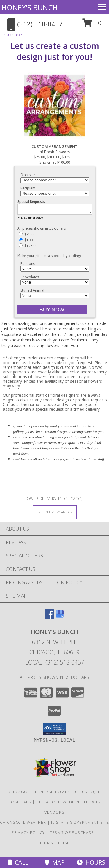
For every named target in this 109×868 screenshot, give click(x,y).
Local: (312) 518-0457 (55, 664)
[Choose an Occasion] (55, 180)
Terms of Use (55, 844)
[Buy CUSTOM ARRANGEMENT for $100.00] (52, 312)
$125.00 (28, 248)
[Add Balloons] (55, 271)
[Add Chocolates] (55, 284)
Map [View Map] (55, 862)
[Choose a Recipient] (55, 193)
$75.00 (27, 236)
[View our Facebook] (49, 618)
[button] (92, 25)
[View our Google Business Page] (60, 618)
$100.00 (28, 242)
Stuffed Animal (32, 292)
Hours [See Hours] (91, 862)
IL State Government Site (80, 824)
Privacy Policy (28, 834)
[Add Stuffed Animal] (55, 297)
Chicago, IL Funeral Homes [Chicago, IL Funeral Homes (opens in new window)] (40, 793)
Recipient (28, 188)
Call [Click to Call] (18, 862)
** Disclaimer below (30, 219)
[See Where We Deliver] (55, 514)
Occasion (28, 175)
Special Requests (31, 202)
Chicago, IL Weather (23, 824)
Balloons (28, 265)
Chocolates (30, 279)
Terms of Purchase (72, 834)
